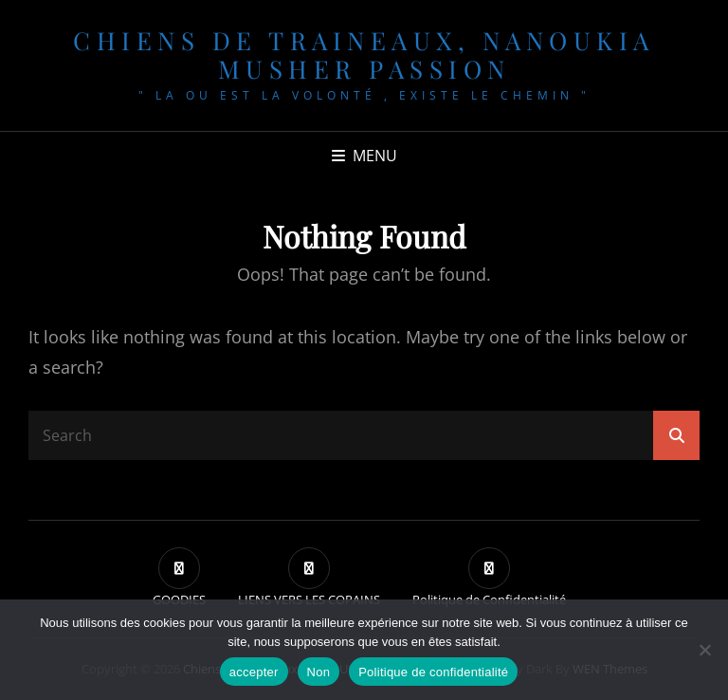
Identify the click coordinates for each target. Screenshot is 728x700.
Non (319, 672)
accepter (254, 672)
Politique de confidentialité (433, 672)
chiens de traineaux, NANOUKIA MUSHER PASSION (364, 55)
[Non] (704, 650)
